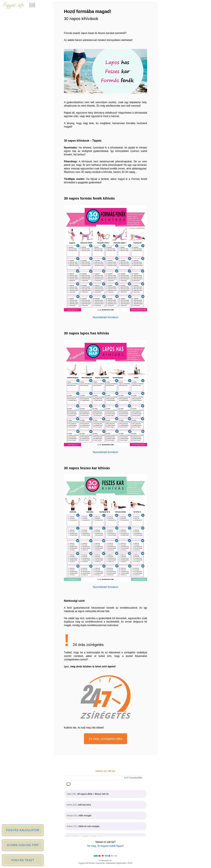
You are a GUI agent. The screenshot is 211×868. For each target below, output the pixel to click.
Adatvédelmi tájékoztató (116, 863)
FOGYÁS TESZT (23, 860)
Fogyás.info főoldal (87, 863)
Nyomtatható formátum (105, 317)
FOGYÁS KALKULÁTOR (23, 830)
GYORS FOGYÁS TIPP (23, 845)
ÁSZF (130, 863)
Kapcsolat (100, 863)
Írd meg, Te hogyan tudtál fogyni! (106, 846)
